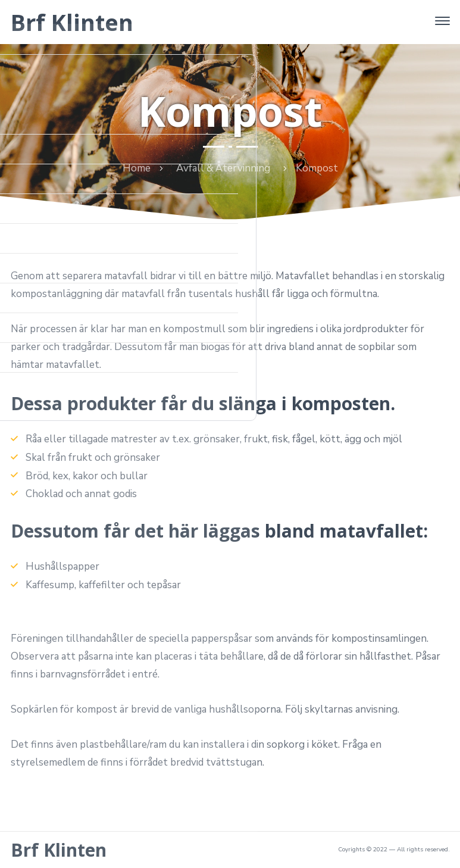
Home (137, 168)
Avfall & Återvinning (223, 168)
